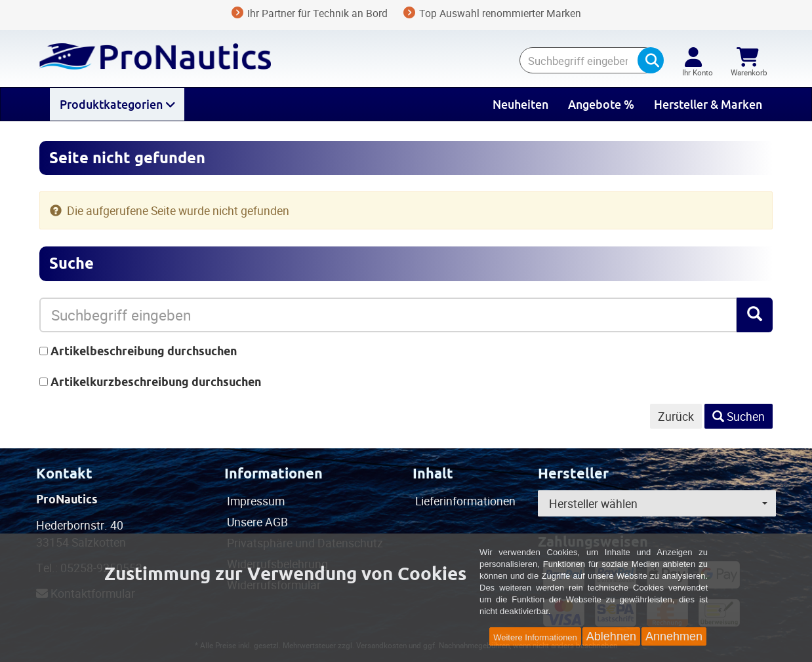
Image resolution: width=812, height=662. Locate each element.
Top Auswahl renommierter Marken (492, 13)
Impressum (256, 501)
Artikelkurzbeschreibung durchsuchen (156, 382)
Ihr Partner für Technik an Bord (310, 13)
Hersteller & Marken (708, 104)
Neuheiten (520, 104)
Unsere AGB (257, 522)
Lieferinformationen (465, 501)
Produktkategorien (117, 104)
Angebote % (601, 104)
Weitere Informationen (535, 637)
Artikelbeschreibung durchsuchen (144, 351)
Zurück (676, 416)
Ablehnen (611, 636)
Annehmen (674, 636)
